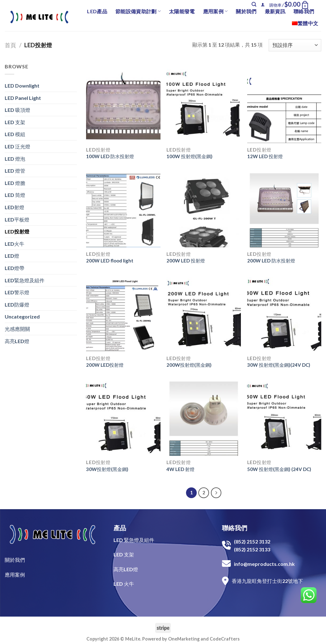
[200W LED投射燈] (123, 314)
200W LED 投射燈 (186, 261)
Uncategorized (22, 316)
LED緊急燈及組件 (25, 280)
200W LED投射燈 (105, 365)
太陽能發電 (182, 11)
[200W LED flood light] (123, 210)
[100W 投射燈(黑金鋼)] (204, 106)
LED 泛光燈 (17, 146)
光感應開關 (17, 329)
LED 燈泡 (15, 159)
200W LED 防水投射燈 (271, 261)
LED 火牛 (124, 584)
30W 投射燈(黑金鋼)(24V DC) (279, 365)
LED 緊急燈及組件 (134, 540)
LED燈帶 (15, 268)
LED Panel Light (23, 98)
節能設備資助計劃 (138, 11)
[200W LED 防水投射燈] (284, 210)
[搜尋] (254, 4)
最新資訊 (275, 11)
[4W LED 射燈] (204, 419)
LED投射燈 (17, 231)
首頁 (10, 45)
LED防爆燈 (17, 305)
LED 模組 (15, 134)
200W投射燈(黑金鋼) (189, 365)
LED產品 (97, 11)
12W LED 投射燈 (265, 156)
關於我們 (246, 11)
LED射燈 (15, 207)
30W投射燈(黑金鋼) (107, 469)
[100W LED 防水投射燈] (123, 106)
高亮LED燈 (17, 341)
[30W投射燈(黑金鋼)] (123, 419)
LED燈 (12, 256)
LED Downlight (22, 86)
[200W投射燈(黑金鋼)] (204, 314)
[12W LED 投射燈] (284, 106)
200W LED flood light (110, 261)
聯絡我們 (304, 11)
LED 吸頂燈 (17, 110)
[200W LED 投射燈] (204, 210)
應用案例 (215, 11)
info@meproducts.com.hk (264, 564)
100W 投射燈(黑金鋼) (189, 156)
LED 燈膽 (15, 183)
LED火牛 (15, 244)
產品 (120, 528)
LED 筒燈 (15, 195)
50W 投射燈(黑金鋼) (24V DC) (279, 469)
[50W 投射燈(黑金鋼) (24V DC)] (284, 419)
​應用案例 (15, 575)
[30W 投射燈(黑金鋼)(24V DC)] (284, 314)
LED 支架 (15, 122)
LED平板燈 (17, 219)
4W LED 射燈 (180, 469)
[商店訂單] (295, 45)
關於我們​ (15, 560)
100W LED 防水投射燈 (110, 156)
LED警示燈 (17, 292)
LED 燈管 (15, 171)
